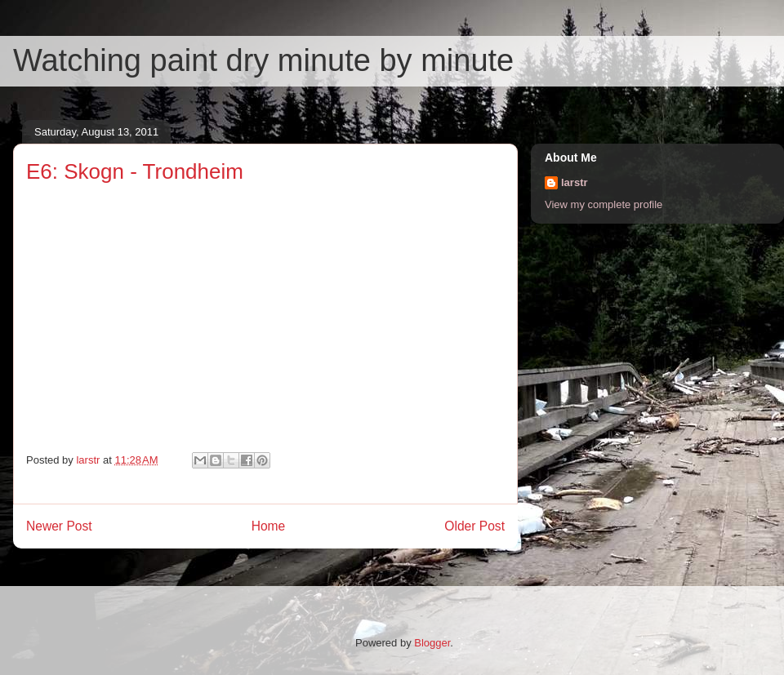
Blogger (432, 643)
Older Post (474, 526)
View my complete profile (604, 204)
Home (269, 526)
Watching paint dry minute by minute (263, 60)
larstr (575, 182)
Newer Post (59, 526)
